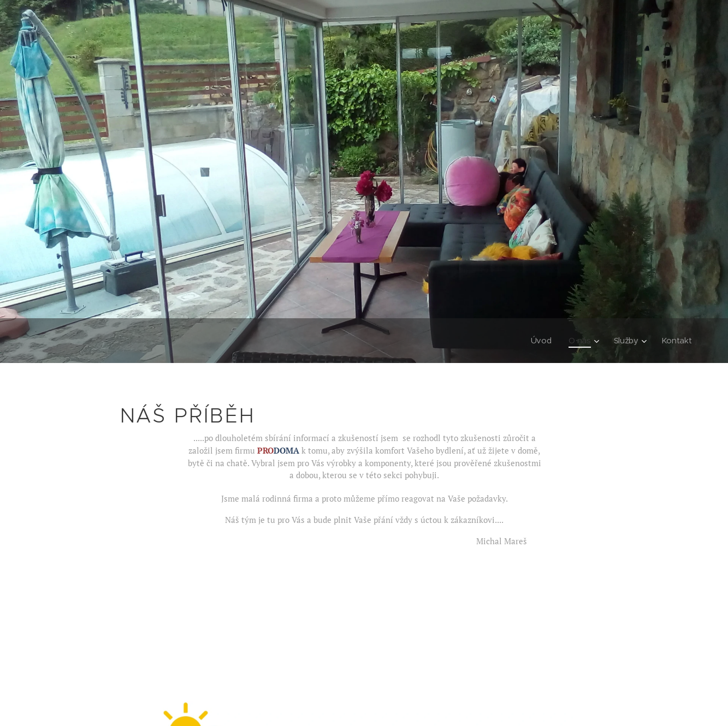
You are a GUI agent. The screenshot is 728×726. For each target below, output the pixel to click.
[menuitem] (541, 341)
